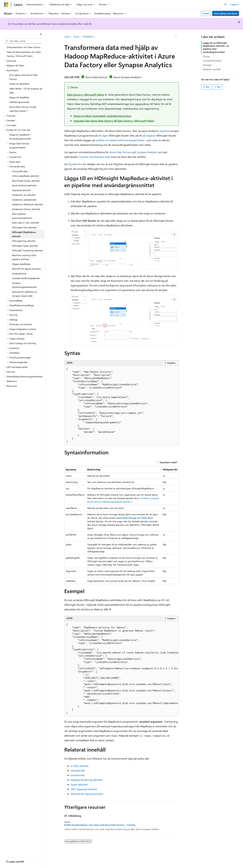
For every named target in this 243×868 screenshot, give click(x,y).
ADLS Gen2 (147, 518)
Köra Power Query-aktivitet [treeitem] (26, 181)
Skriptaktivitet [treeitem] (19, 274)
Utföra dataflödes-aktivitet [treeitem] (25, 176)
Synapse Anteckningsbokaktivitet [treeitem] (24, 285)
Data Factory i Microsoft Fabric (86, 95)
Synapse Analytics (147, 152)
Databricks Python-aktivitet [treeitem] (26, 209)
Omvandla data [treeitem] (20, 171)
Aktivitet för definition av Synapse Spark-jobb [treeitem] (25, 294)
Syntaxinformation (212, 61)
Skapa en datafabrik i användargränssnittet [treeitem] (20, 137)
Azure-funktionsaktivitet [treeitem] (24, 185)
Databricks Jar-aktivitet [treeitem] (24, 195)
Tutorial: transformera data (95, 157)
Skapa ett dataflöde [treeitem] (19, 97)
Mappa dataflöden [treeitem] (21, 264)
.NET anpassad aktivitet (84, 789)
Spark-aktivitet (79, 784)
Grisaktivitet (78, 775)
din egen (103, 135)
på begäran (149, 135)
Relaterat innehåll (212, 69)
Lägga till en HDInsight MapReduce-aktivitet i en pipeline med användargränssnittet (216, 47)
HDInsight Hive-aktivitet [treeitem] (24, 227)
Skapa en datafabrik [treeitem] (19, 84)
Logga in (235, 4)
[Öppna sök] (226, 4)
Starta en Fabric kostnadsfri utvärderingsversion (102, 116)
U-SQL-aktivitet (80, 766)
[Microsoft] (6, 4)
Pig (70, 164)
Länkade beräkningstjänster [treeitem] (26, 278)
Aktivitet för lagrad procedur (87, 794)
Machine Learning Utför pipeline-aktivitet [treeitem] (24, 257)
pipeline (164, 131)
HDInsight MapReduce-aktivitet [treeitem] (24, 234)
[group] (122, 669)
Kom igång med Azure (226, 13)
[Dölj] (41, 34)
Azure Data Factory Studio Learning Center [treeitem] (23, 109)
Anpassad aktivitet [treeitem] (21, 190)
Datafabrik (88, 37)
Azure (76, 37)
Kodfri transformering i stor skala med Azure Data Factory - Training (100, 825)
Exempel (207, 65)
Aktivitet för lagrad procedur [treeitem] (26, 269)
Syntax (206, 56)
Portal (206, 13)
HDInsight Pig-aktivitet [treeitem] (24, 241)
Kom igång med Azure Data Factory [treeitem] (23, 77)
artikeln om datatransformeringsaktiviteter (120, 140)
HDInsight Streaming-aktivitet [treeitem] (27, 250)
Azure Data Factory (120, 152)
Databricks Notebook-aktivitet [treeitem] (27, 204)
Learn (67, 37)
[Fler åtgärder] (176, 37)
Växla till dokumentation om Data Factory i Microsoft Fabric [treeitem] (24, 54)
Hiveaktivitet (78, 770)
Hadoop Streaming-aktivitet (87, 780)
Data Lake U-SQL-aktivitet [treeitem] (25, 223)
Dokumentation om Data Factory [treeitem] (24, 47)
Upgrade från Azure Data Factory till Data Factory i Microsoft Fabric (114, 121)
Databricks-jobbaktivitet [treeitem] (24, 200)
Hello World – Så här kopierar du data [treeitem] (26, 91)
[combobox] (23, 41)
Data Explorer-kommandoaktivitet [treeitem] (22, 216)
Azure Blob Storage (126, 518)
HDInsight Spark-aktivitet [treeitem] (25, 246)
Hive (80, 164)
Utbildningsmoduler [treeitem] (19, 102)
